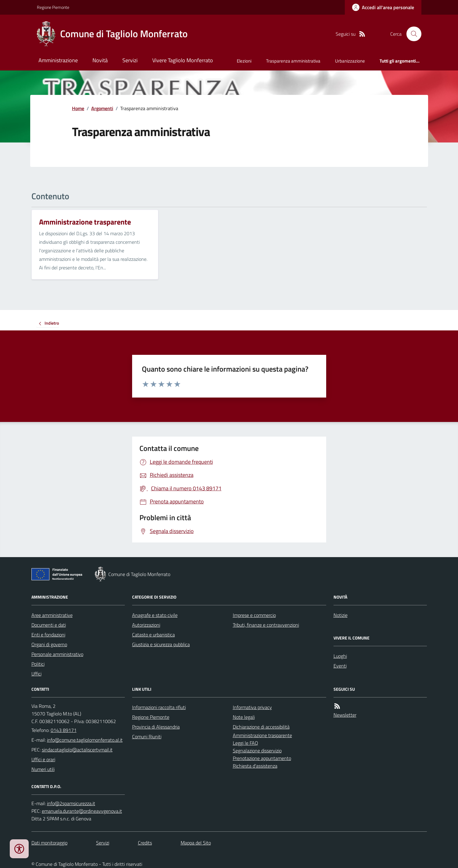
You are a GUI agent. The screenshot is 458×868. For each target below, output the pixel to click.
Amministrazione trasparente (262, 735)
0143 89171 (64, 730)
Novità (100, 60)
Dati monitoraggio (49, 843)
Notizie (341, 615)
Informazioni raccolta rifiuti (159, 707)
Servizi (130, 60)
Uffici (36, 674)
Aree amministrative (52, 615)
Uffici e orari (43, 759)
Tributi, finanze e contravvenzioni (266, 625)
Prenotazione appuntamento (262, 758)
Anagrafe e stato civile (155, 615)
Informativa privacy (252, 707)
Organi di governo (49, 644)
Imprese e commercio (254, 615)
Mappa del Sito (196, 843)
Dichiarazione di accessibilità (261, 727)
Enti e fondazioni (48, 635)
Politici (38, 664)
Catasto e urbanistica (153, 635)
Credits (145, 843)
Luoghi (340, 656)
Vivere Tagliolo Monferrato (183, 60)
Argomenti (102, 108)
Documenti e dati (49, 625)
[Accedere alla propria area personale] (383, 7)
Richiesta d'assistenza (255, 766)
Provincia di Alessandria (156, 727)
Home (78, 108)
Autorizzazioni (146, 625)
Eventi (340, 666)
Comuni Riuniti (147, 737)
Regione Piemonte (53, 7)
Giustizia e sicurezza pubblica (161, 644)
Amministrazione (58, 60)
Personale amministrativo (57, 654)
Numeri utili (43, 769)
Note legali (244, 717)
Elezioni (244, 61)
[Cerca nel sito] (411, 34)
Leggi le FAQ (245, 743)
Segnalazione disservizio (257, 751)
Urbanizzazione (350, 61)
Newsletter (345, 715)
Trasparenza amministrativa (293, 61)
